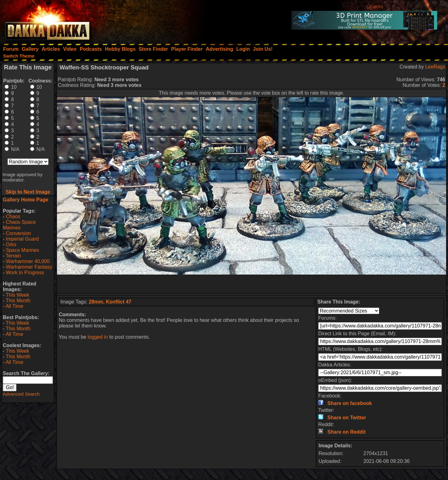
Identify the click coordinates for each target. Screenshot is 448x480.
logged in (98, 337)
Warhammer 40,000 (28, 261)
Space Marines (23, 250)
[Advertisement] (252, 284)
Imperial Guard (22, 239)
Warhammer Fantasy (29, 267)
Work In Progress (25, 273)
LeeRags (435, 67)
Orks (11, 245)
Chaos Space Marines (19, 225)
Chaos (13, 216)
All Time (14, 306)
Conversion (19, 233)
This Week (17, 295)
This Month (18, 301)
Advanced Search (21, 394)
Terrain (13, 256)
